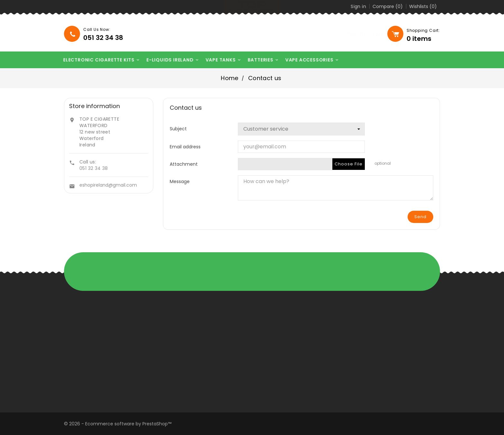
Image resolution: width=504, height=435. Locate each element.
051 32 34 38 (94, 168)
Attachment (184, 164)
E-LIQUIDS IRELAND (170, 60)
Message (180, 181)
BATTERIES (260, 60)
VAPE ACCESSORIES (309, 60)
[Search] (346, 34)
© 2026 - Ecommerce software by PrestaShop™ (118, 424)
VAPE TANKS (220, 60)
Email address (185, 147)
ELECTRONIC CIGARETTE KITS (99, 60)
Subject (178, 129)
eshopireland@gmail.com (108, 185)
